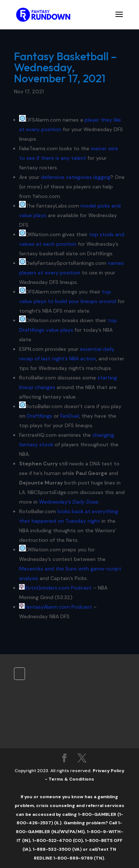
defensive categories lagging (76, 177)
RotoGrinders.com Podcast (58, 588)
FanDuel (70, 416)
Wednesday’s (69, 502)
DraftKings (40, 416)
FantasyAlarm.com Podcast (58, 607)
